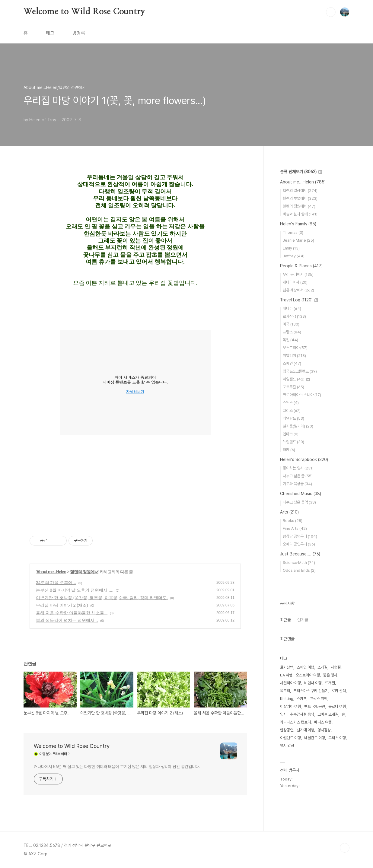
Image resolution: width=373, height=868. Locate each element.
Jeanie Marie (298, 240)
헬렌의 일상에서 (300, 191)
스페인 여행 (305, 667)
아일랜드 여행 (290, 738)
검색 (331, 12)
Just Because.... (300, 554)
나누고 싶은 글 (298, 476)
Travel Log (299, 300)
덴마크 (291, 434)
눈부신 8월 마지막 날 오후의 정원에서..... (75, 590)
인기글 (303, 620)
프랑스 (292, 332)
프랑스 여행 (319, 699)
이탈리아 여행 (290, 706)
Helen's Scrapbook (304, 459)
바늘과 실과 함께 (300, 214)
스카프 (302, 699)
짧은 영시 (330, 675)
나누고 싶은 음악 (299, 502)
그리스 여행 (337, 738)
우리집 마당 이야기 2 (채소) (62, 605)
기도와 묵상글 (297, 484)
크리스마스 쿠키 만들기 (311, 691)
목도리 (285, 691)
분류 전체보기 (301, 172)
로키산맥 (294, 316)
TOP (345, 848)
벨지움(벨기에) (298, 426)
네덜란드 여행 (315, 738)
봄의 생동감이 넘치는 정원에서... (67, 620)
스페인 (292, 363)
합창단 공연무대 (300, 536)
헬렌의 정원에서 (84, 572)
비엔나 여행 (313, 683)
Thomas (293, 232)
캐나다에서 (295, 282)
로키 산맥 (339, 691)
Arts (289, 512)
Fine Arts (295, 528)
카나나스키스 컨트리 (295, 722)
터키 (289, 450)
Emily (291, 248)
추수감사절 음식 (302, 714)
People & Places (301, 266)
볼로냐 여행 (337, 706)
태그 (50, 33)
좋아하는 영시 (298, 468)
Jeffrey (294, 256)
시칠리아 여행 (290, 683)
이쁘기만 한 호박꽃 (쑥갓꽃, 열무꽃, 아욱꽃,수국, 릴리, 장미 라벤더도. (102, 598)
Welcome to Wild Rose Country (84, 12)
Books (293, 521)
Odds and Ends (299, 570)
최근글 (285, 620)
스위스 (291, 403)
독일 (290, 340)
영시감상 (324, 730)
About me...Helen (51, 572)
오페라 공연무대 (299, 544)
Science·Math (299, 563)
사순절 (336, 667)
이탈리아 (294, 356)
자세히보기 (135, 392)
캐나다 (292, 308)
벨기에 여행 (305, 730)
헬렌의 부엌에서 (300, 198)
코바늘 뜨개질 (328, 714)
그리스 (292, 410)
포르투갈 (293, 387)
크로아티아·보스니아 (302, 395)
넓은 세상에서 (298, 290)
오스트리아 (295, 348)
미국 (291, 324)
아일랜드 (296, 379)
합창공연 (287, 730)
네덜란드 (293, 418)
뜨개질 (330, 683)
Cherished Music (301, 494)
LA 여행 (286, 675)
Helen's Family (298, 224)
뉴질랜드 (293, 442)
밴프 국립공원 (315, 706)
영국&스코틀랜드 (300, 371)
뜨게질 (322, 667)
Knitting (287, 699)
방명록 (79, 33)
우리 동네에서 (298, 274)
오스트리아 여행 (308, 675)
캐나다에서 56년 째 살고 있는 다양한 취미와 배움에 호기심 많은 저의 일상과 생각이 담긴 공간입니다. (117, 767)
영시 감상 (287, 746)
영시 (283, 714)
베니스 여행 (323, 722)
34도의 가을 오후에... (56, 583)
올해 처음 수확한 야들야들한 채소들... (72, 613)
